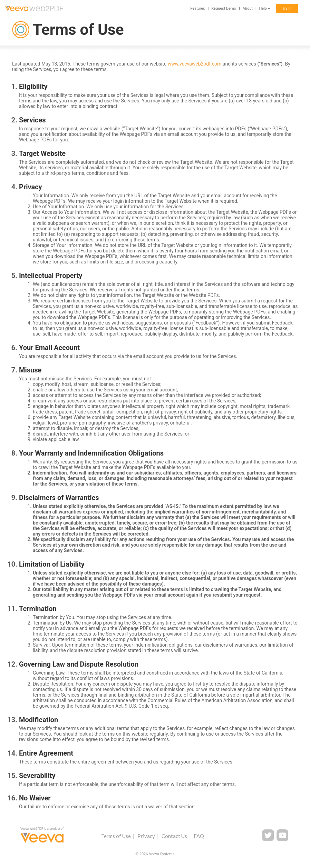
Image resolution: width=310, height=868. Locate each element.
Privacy (146, 836)
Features (198, 8)
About (248, 8)
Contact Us (174, 836)
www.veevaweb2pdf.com (195, 64)
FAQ (199, 836)
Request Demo (224, 8)
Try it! (287, 8)
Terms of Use (116, 836)
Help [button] (265, 8)
